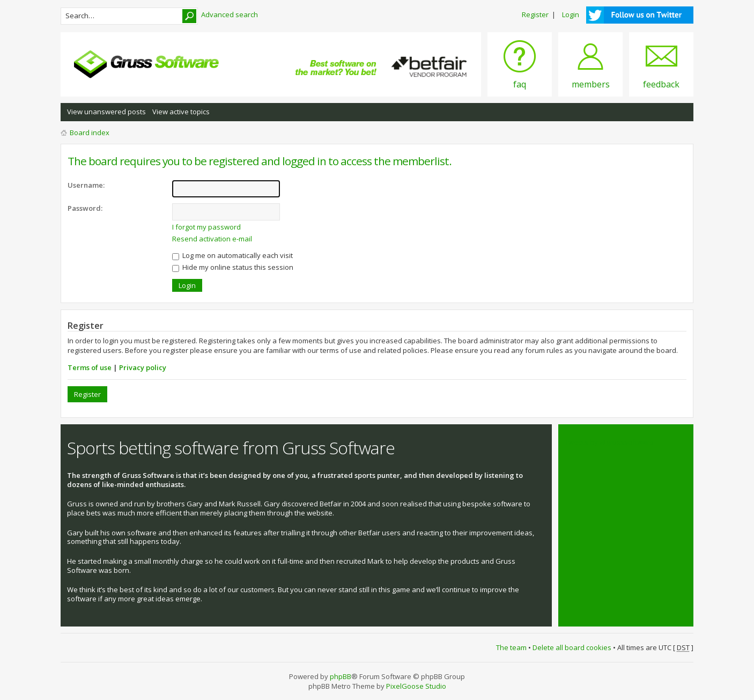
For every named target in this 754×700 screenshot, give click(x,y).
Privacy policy (143, 367)
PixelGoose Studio (416, 686)
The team (511, 647)
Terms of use (90, 367)
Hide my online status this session (233, 267)
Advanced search (230, 14)
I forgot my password (206, 227)
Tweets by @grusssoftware (609, 442)
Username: (86, 185)
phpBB (341, 676)
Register (535, 14)
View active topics (181, 112)
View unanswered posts (106, 112)
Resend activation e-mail (212, 239)
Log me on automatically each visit (232, 255)
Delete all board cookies (572, 647)
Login (571, 14)
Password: (85, 208)
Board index (90, 132)
